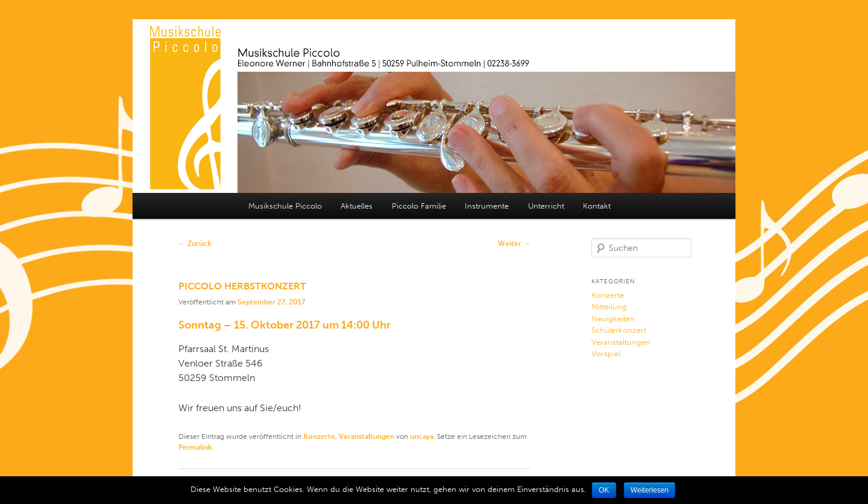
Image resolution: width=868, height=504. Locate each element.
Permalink (195, 447)
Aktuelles (357, 206)
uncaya (422, 436)
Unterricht (546, 206)
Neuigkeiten (613, 319)
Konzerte (319, 436)
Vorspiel (606, 354)
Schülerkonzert (619, 330)
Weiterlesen (649, 490)
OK (604, 490)
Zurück (195, 244)
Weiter (514, 244)
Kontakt (597, 206)
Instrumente (487, 206)
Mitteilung (609, 307)
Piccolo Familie (419, 206)
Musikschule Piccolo (285, 206)
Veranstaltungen (366, 436)
